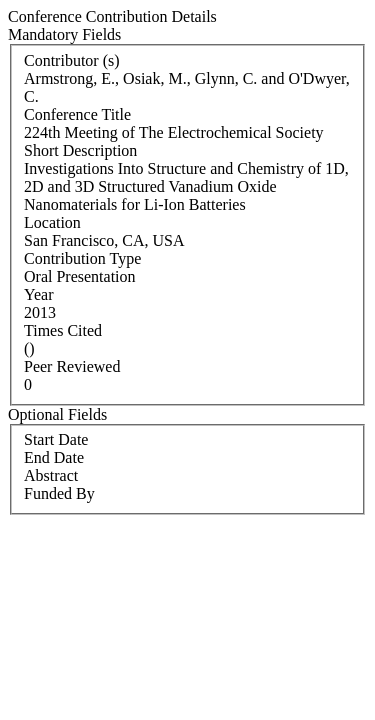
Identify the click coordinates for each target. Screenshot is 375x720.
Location (52, 222)
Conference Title (77, 114)
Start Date (56, 439)
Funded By (59, 493)
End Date (54, 457)
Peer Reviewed (72, 366)
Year (38, 294)
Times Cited (63, 330)
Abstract (51, 475)
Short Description (80, 150)
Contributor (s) (72, 60)
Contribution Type (82, 258)
